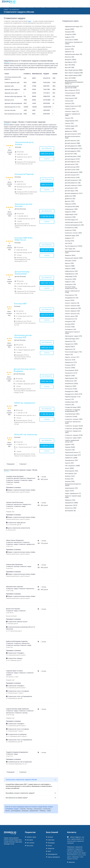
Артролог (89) (69, 49)
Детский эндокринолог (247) (74, 193)
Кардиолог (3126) (70, 212)
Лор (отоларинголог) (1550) (74, 246)
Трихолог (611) (69, 463)
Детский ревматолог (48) (73, 183)
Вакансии (72, 862)
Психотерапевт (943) (72, 370)
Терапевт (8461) (70, 447)
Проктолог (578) (70, 360)
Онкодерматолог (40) (72, 298)
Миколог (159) (69, 263)
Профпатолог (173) (71, 362)
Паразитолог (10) (70, 341)
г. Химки (48, 811)
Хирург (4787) (69, 491)
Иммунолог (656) (70, 204)
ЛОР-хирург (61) (70, 249)
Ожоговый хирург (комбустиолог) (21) (71, 288)
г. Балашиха (24, 811)
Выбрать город (31, 837)
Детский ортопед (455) (72, 167)
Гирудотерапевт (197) (72, 121)
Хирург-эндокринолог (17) (73, 493)
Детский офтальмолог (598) (74, 172)
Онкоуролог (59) (70, 321)
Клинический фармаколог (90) (74, 225)
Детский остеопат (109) (72, 170)
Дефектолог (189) (70, 196)
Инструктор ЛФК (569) (72, 206)
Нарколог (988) (70, 266)
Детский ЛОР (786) (71, 154)
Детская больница (20, 209)
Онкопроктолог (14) (71, 319)
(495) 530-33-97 (47, 315)
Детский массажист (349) (73, 156)
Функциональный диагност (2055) (73, 485)
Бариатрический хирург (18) (74, 54)
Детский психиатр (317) (72, 175)
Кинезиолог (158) (70, 217)
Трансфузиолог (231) (71, 460)
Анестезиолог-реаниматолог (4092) (74, 43)
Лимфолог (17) (70, 238)
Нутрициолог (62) (70, 284)
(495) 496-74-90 (47, 283)
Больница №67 (20, 304)
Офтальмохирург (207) (72, 339)
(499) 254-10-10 (47, 348)
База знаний (38, 8)
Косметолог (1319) (70, 230)
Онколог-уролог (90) (71, 316)
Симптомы (51, 840)
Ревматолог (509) (71, 386)
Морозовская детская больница (24, 205)
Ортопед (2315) (70, 324)
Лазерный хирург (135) (72, 236)
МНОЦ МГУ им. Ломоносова (26, 435)
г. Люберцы (42, 811)
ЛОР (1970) (69, 243)
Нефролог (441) (70, 282)
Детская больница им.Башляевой (22, 273)
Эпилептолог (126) (71, 508)
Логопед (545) (70, 241)
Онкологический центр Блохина (24, 143)
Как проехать (47, 148)
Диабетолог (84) (70, 199)
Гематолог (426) (70, 96)
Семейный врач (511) (71, 402)
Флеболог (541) (70, 476)
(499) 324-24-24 (47, 154)
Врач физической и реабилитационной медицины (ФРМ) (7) (74, 82)
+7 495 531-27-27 (47, 446)
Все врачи (30, 840)
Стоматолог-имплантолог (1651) (73, 422)
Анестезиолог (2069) (71, 40)
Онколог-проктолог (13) (72, 314)
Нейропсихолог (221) (71, 271)
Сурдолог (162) (70, 445)
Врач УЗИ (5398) (70, 78)
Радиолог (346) (70, 376)
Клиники (20, 8)
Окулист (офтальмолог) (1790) (72, 292)
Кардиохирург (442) (71, 214)
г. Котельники (46, 809)
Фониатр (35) (69, 479)
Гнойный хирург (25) (71, 126)
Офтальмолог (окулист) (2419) (72, 333)
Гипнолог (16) (69, 118)
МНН (49, 851)
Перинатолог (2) (70, 349)
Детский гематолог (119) (72, 141)
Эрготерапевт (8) (70, 511)
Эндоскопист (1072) (71, 505)
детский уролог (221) (71, 188)
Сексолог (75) (69, 399)
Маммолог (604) (70, 255)
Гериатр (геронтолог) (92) (73, 106)
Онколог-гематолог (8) (72, 303)
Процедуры (51, 843)
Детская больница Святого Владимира (25, 370)
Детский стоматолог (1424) (73, 185)
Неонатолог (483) (71, 279)
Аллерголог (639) (70, 34)
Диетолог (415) (70, 201)
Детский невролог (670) (72, 159)
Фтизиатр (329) (70, 481)
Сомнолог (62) (70, 405)
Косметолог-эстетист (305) (73, 233)
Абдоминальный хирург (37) (74, 26)
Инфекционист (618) (71, 209)
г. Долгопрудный (15, 811)
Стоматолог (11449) (71, 417)
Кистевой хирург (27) (71, 220)
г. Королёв (22, 809)
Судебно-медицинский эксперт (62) (72, 441)
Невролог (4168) (70, 269)
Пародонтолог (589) (71, 344)
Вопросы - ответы (50, 8)
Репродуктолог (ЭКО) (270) (74, 394)
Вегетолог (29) (70, 57)
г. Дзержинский (33, 811)
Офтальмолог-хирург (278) (73, 336)
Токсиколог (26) (70, 450)
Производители (53, 854)
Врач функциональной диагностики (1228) (72, 87)
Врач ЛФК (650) (70, 65)
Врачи (12, 8)
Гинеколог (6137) (70, 109)
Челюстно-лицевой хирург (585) (73, 497)
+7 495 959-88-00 (47, 216)
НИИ (16, 406)
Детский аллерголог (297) (73, 134)
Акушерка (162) (70, 32)
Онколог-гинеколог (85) (72, 306)
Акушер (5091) (70, 29)
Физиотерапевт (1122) (72, 471)
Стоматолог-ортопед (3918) (74, 429)
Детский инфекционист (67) (74, 148)
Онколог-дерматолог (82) (73, 308)
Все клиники (30, 843)
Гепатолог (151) (70, 103)
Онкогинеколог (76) (71, 295)
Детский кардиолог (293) (73, 151)
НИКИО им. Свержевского (25, 403)
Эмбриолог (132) (70, 500)
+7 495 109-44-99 (47, 414)
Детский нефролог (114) (72, 162)
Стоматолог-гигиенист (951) (74, 419)
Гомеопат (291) (70, 129)
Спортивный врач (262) (72, 414)
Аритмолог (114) (70, 46)
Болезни (50, 837)
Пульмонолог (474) (71, 373)
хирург (29, 21)
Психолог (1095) (70, 368)
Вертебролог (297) (71, 62)
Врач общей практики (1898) (74, 70)
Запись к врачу (77, 8)
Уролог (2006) (69, 468)
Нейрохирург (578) (71, 276)
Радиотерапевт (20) (71, 378)
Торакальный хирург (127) (73, 455)
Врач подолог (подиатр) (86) (74, 73)
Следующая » (23, 464)
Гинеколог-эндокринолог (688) (73, 115)
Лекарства (51, 848)
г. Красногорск (37, 809)
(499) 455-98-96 (47, 250)
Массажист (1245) (71, 261)
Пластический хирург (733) (73, 352)
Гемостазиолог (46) (71, 98)
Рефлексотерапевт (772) (73, 397)
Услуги (28, 8)
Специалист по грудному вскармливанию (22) (73, 410)
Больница (18, 147)
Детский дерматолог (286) (73, 146)
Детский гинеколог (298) (72, 143)
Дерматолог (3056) (71, 131)
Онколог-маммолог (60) (72, 311)
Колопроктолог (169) (71, 228)
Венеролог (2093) (71, 60)
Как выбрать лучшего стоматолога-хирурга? (20, 793)
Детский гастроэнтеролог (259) (73, 137)
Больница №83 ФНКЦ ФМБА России (23, 239)
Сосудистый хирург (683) (73, 407)
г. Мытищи (29, 809)
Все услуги (30, 846)
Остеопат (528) (70, 327)
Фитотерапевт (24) (71, 474)
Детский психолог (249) (72, 177)
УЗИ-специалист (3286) (72, 466)
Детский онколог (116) (72, 164)
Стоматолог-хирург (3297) (73, 438)
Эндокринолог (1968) (71, 503)
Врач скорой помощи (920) (73, 75)
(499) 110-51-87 (47, 185)
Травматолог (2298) (71, 458)
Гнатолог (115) (69, 123)
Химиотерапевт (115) (71, 488)
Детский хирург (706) (72, 191)
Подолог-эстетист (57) (72, 357)
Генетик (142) (69, 101)
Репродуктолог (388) (71, 391)
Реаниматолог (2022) (71, 384)
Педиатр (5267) (70, 347)
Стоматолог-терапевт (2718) (74, 435)
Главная (4, 8)
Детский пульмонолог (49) (73, 180)
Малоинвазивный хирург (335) (72, 252)
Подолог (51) (69, 355)
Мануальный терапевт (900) (74, 258)
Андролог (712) (70, 37)
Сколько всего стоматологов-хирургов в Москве (21, 780)
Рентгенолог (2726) (71, 389)
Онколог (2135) (70, 300)
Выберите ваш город (64, 8)
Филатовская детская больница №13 (23, 336)
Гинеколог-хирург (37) (72, 111)
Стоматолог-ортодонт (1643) (74, 426)
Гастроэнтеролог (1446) (72, 93)
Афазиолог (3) (70, 52)
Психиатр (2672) (70, 365)
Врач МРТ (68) (70, 67)
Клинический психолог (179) (74, 222)
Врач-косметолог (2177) (72, 90)
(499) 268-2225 (47, 381)
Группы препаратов (54, 857)
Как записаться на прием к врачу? (17, 798)
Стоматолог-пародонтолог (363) (73, 432)
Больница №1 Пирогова (24, 174)
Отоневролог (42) (70, 329)
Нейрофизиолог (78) (71, 274)
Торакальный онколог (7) (73, 452)
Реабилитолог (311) (71, 381)
